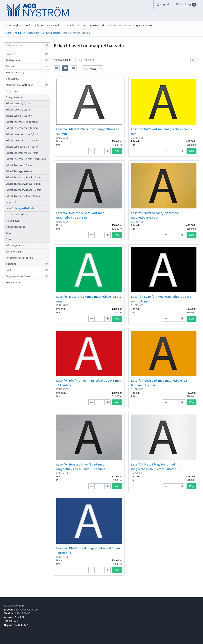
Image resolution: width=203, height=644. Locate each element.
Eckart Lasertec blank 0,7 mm (23, 134)
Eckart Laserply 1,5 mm (19, 116)
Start (8, 25)
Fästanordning (14, 251)
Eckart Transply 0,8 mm (19, 171)
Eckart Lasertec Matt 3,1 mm (22, 153)
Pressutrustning (15, 72)
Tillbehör (11, 264)
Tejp (8, 233)
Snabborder (73, 25)
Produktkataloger (130, 25)
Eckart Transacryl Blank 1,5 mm (24, 177)
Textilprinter (13, 60)
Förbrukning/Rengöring (19, 258)
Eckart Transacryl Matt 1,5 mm (23, 184)
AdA (8, 239)
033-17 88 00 (23, 613)
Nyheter (19, 25)
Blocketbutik (109, 25)
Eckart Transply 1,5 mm (19, 165)
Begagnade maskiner (18, 276)
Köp (117, 151)
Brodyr (10, 54)
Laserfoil (11, 202)
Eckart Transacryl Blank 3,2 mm (24, 190)
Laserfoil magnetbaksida (20, 208)
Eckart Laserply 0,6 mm (19, 103)
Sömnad (11, 66)
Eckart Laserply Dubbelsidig (22, 122)
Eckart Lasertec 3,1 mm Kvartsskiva (26, 159)
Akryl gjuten (13, 221)
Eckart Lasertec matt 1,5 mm (22, 140)
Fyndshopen (13, 282)
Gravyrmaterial (51, 33)
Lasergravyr (34, 33)
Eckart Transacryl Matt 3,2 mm (23, 196)
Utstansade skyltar (17, 214)
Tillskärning (12, 79)
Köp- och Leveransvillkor (49, 25)
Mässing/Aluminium (17, 245)
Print (9, 270)
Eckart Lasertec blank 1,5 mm (23, 147)
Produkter (19, 33)
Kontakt (148, 25)
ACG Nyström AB (14, 606)
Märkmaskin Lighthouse (19, 85)
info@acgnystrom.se (26, 610)
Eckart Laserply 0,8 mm (19, 109)
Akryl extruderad (16, 227)
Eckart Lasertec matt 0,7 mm (22, 128)
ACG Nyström (91, 25)
